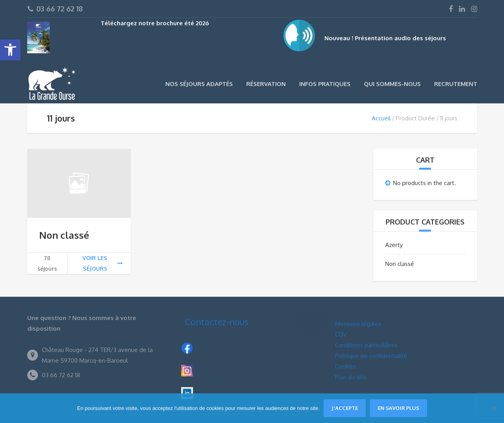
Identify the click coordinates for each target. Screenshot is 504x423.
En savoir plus (398, 408)
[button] (10, 50)
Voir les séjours (103, 263)
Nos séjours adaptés (199, 84)
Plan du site (351, 377)
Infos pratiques (325, 84)
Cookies (346, 366)
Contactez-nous (217, 322)
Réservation (266, 84)
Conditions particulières (366, 345)
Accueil (381, 118)
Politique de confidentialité (371, 356)
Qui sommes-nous (392, 84)
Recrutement (456, 84)
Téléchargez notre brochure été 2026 (155, 23)
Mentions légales (358, 324)
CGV (341, 334)
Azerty (394, 245)
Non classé (64, 235)
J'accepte (345, 408)
